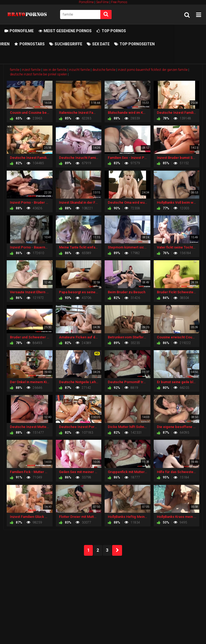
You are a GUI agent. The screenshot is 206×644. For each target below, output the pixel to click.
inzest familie (31, 70)
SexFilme (102, 2)
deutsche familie (104, 70)
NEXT (117, 550)
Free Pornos (119, 2)
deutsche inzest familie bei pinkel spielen (38, 74)
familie (15, 70)
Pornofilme (86, 2)
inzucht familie (79, 70)
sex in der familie (55, 70)
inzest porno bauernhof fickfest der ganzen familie (153, 70)
